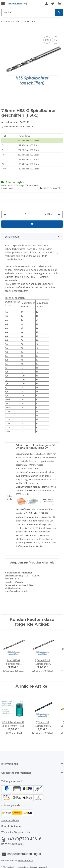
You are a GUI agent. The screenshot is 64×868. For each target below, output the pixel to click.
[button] (46, 4)
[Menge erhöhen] (59, 202)
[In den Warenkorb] (4, 32)
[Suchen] (59, 12)
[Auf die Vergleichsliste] (47, 40)
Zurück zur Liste (12, 21)
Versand (43, 854)
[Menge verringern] (5, 202)
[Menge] (26, 202)
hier (41, 534)
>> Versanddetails (10, 808)
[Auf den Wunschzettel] (56, 40)
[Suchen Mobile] (28, 12)
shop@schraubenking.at (24, 841)
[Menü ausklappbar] (3, 2)
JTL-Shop (38, 866)
